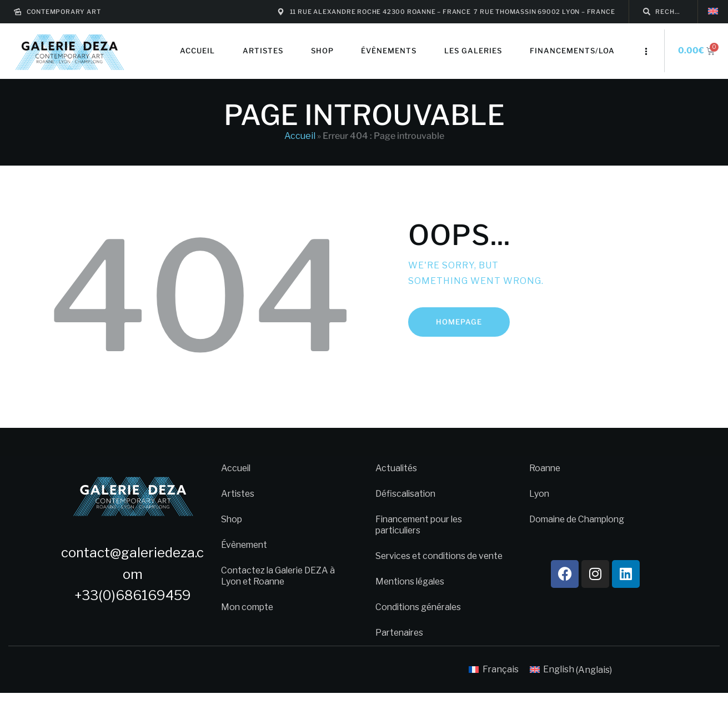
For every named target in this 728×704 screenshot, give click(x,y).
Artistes (239, 494)
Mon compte (248, 607)
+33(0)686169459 (133, 595)
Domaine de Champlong (579, 519)
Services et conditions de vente (429, 561)
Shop (232, 519)
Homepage (459, 322)
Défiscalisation (407, 494)
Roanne (546, 468)
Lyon (539, 494)
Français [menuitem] (501, 680)
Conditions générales (421, 618)
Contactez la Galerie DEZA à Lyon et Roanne (280, 576)
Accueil (300, 136)
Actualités (397, 468)
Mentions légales (412, 593)
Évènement (246, 545)
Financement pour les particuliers (422, 525)
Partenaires (401, 644)
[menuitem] (713, 11)
